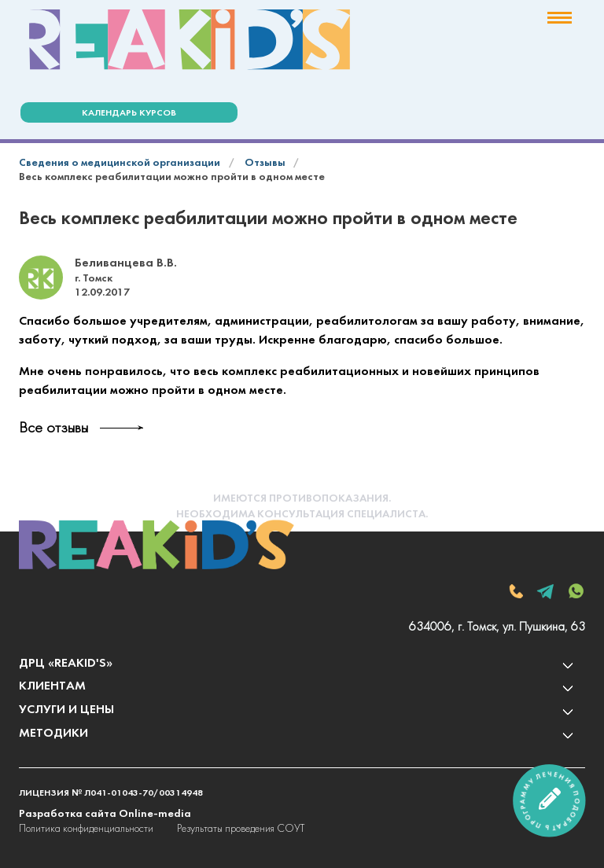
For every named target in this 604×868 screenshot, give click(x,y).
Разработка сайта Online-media (105, 814)
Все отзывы (53, 428)
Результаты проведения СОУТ (241, 829)
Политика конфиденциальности (86, 829)
